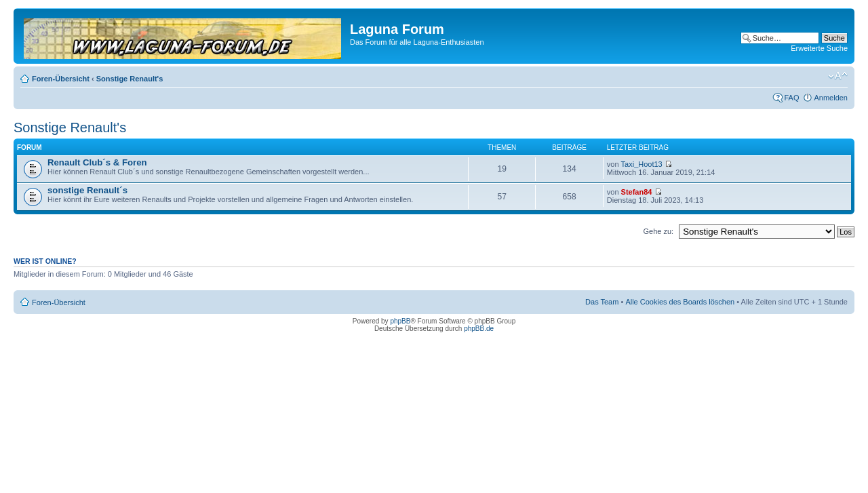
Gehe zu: (658, 231)
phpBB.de (479, 329)
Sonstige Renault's (130, 79)
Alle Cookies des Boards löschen (680, 302)
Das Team (602, 302)
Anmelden (831, 98)
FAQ (791, 98)
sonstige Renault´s (87, 190)
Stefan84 (637, 192)
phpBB (400, 321)
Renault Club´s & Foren (97, 162)
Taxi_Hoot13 (642, 164)
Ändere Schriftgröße (838, 76)
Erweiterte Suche (819, 48)
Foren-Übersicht (61, 79)
